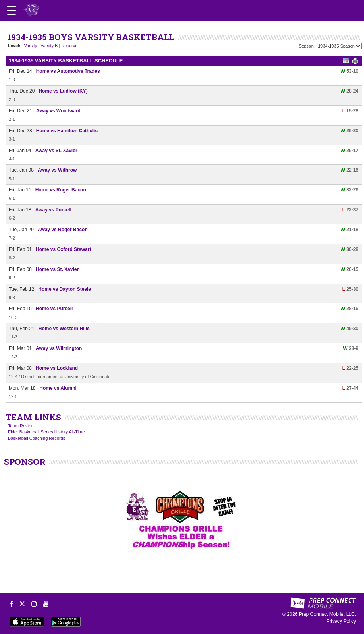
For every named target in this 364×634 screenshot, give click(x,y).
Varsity (30, 46)
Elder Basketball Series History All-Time (46, 432)
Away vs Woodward (58, 111)
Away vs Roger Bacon (63, 230)
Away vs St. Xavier (56, 151)
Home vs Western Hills (64, 329)
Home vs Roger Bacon (61, 190)
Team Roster (20, 426)
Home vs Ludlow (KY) (63, 91)
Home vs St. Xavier (57, 269)
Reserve (69, 46)
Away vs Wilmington (59, 348)
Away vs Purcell (53, 210)
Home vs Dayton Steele (65, 289)
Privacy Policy (341, 621)
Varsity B (49, 46)
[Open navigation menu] (12, 10)
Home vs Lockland (57, 368)
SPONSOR (25, 462)
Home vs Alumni (58, 388)
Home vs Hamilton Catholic (67, 131)
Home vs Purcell (54, 309)
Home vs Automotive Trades (68, 71)
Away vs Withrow (57, 170)
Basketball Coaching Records (37, 438)
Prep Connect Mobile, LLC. (327, 614)
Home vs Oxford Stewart (63, 249)
